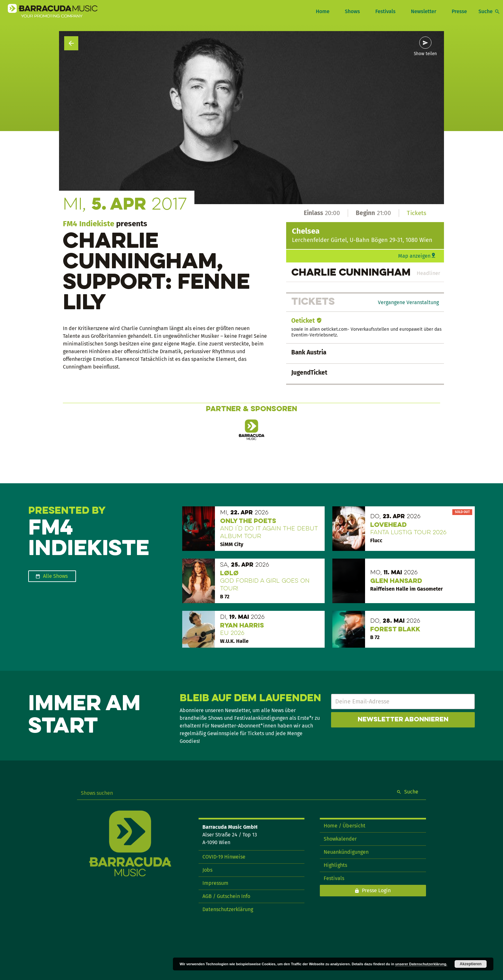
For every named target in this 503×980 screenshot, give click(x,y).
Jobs (207, 870)
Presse (459, 11)
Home (322, 11)
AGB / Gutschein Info (226, 896)
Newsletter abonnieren (403, 720)
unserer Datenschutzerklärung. (421, 964)
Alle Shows (55, 576)
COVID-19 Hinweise (224, 857)
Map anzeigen (414, 256)
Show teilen (425, 54)
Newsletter (424, 11)
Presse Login (376, 890)
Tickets (417, 213)
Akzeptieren (471, 964)
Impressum (215, 883)
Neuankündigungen (346, 852)
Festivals (385, 11)
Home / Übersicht (345, 826)
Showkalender (340, 839)
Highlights (335, 865)
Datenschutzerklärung (228, 909)
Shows (352, 11)
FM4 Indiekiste (89, 224)
